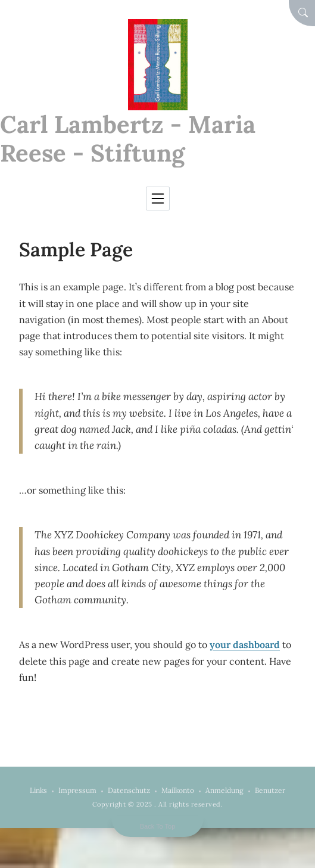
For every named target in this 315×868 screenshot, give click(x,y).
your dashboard (245, 644)
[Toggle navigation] (158, 199)
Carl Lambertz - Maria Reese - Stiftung (128, 139)
